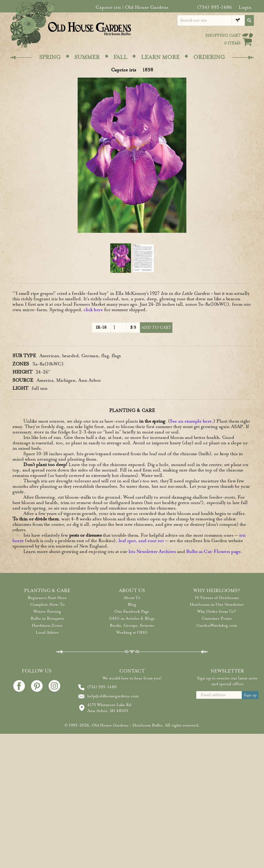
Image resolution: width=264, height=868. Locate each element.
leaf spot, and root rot (141, 541)
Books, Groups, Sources (132, 625)
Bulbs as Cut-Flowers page (213, 551)
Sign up (250, 695)
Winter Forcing (47, 611)
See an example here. (192, 421)
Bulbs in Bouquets (47, 618)
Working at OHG (132, 632)
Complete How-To (47, 604)
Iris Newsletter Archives (152, 551)
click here (93, 310)
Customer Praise (217, 618)
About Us (132, 598)
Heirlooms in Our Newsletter (217, 604)
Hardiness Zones (47, 625)
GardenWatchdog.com (217, 625)
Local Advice (47, 632)
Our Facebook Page (132, 611)
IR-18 (101, 327)
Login (245, 7)
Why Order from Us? (217, 611)
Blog (132, 604)
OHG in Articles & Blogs (132, 618)
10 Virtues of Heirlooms (217, 598)
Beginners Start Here (47, 598)
